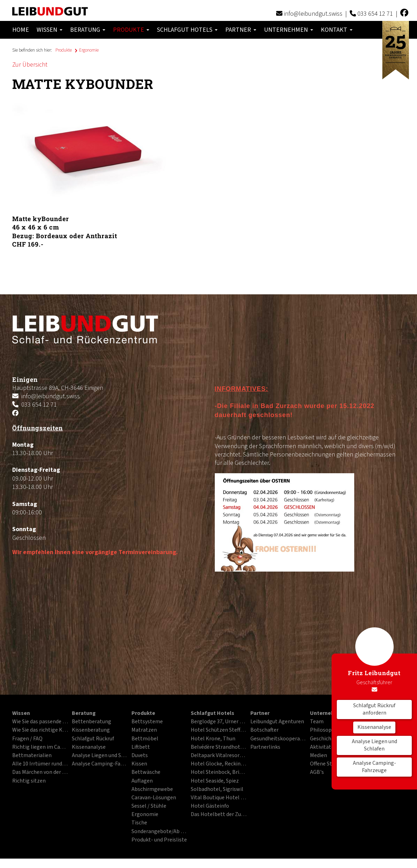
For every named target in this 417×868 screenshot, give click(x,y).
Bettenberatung (92, 722)
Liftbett (141, 747)
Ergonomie (89, 50)
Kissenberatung (91, 730)
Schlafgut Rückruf (93, 739)
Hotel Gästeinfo (210, 806)
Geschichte (323, 739)
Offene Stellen (327, 764)
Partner (241, 30)
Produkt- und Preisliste (159, 840)
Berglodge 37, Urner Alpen (219, 722)
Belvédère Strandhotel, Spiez (219, 747)
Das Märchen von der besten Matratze (40, 772)
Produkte (131, 30)
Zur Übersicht (30, 65)
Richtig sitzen (29, 781)
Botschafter (264, 730)
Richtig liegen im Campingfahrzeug (40, 747)
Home (21, 30)
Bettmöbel (145, 739)
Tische (139, 823)
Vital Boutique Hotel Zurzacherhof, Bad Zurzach (219, 798)
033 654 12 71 (375, 14)
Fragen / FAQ (27, 739)
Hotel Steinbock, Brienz (219, 772)
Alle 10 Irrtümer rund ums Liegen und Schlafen (40, 764)
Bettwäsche (146, 772)
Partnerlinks (265, 747)
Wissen (50, 30)
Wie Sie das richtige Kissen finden (40, 730)
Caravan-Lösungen (154, 798)
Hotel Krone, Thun (213, 739)
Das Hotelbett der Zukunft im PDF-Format (219, 815)
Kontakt (337, 30)
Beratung (88, 30)
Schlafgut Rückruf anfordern (374, 709)
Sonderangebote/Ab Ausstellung (159, 832)
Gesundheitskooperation (278, 739)
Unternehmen (289, 30)
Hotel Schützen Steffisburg (219, 730)
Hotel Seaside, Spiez (215, 781)
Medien (319, 756)
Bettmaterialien (32, 756)
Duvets (140, 756)
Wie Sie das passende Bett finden (40, 722)
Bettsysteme (147, 722)
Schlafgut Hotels (187, 30)
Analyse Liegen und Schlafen (374, 745)
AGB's (317, 772)
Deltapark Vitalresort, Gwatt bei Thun (219, 756)
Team (317, 722)
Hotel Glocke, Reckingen (219, 764)
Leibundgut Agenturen (277, 722)
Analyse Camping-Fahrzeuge (374, 767)
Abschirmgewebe (152, 790)
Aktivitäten (324, 747)
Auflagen (142, 781)
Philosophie (324, 730)
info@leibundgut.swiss (313, 14)
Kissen (139, 764)
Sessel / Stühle (149, 806)
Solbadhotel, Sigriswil (217, 790)
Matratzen (144, 730)
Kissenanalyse (374, 727)
